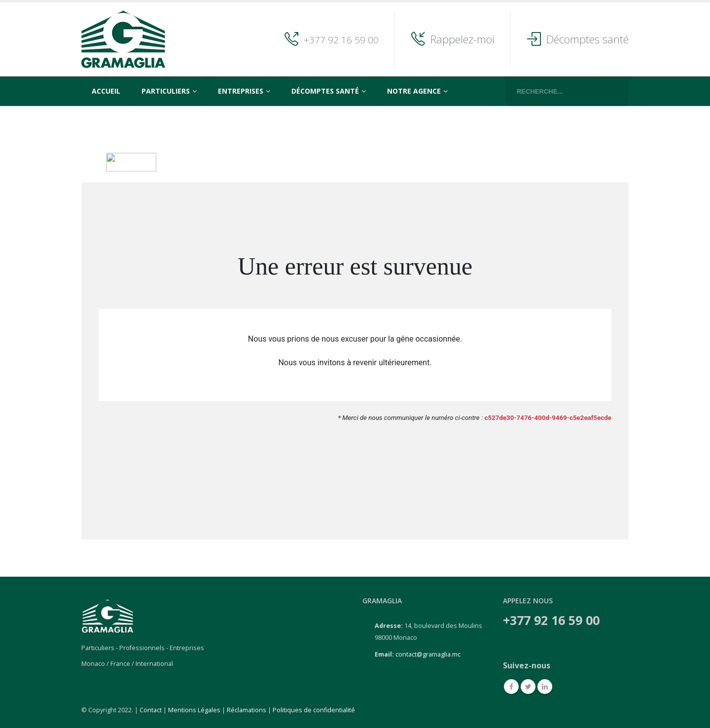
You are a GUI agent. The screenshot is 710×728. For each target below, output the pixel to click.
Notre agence (414, 91)
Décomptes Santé (325, 91)
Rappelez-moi (462, 39)
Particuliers (166, 91)
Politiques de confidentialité (314, 710)
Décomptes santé (587, 39)
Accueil (106, 91)
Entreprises (241, 91)
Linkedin (545, 687)
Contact (151, 710)
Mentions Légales (194, 710)
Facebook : (511, 687)
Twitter (528, 687)
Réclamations (247, 710)
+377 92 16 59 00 (341, 40)
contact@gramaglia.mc (428, 654)
